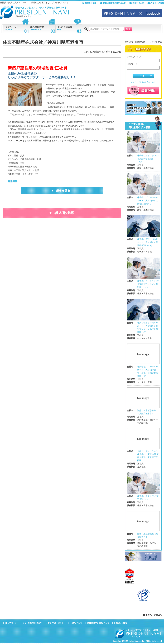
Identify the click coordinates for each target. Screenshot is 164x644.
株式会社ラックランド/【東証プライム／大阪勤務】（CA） (148, 284)
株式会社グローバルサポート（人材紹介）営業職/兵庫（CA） (148, 242)
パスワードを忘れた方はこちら (143, 82)
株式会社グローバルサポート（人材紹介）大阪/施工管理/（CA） (148, 201)
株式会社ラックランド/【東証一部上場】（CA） (148, 159)
